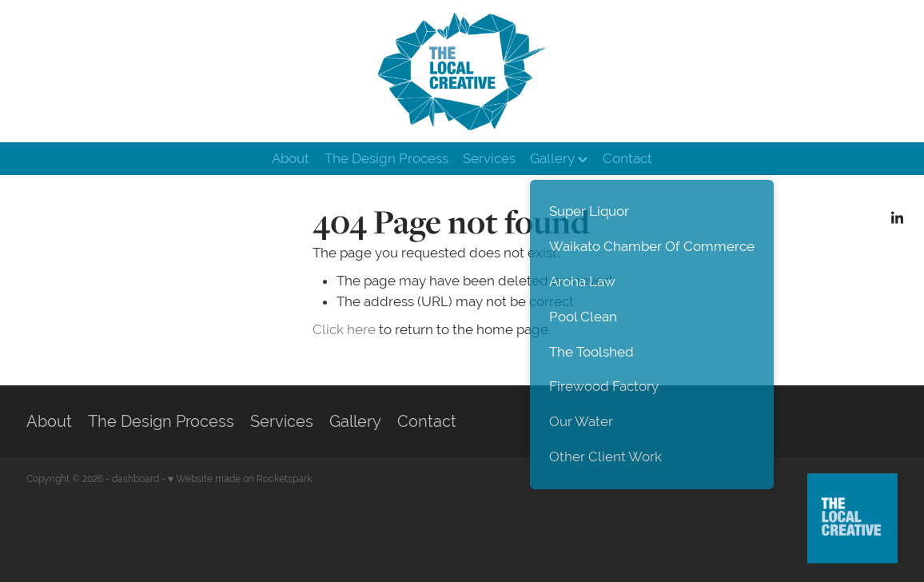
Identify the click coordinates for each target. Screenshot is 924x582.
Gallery (559, 158)
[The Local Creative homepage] (462, 71)
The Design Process (386, 158)
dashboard (135, 479)
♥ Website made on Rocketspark (240, 479)
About (291, 158)
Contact (627, 158)
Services (489, 158)
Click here (344, 329)
